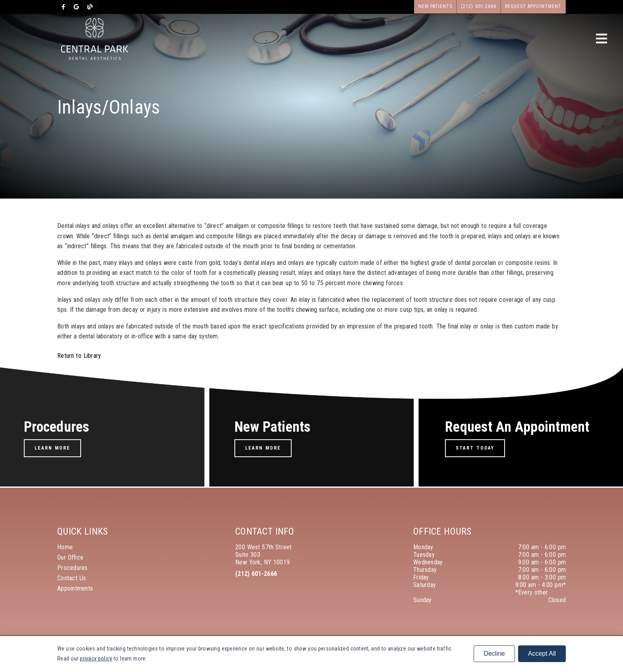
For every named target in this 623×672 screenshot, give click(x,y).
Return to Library (79, 356)
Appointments (75, 588)
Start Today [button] (475, 448)
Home (65, 547)
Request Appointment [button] (533, 6)
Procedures (73, 568)
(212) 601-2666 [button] (479, 6)
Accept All (542, 654)
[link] (63, 7)
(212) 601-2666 (256, 574)
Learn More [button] (52, 448)
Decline (494, 654)
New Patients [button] (435, 6)
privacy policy (96, 658)
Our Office (70, 557)
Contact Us (72, 578)
